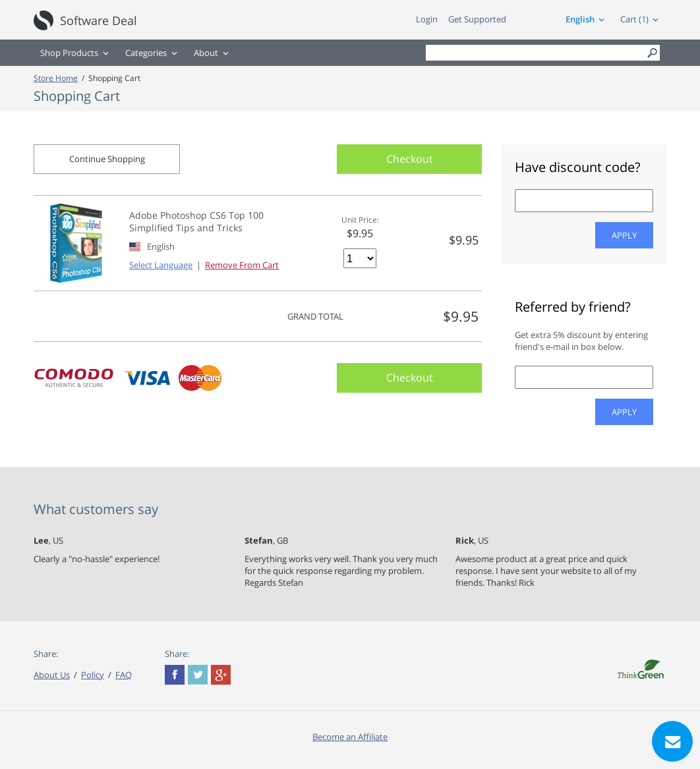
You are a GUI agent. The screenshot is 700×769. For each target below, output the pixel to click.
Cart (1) (634, 19)
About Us (52, 675)
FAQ (124, 675)
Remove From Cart (242, 265)
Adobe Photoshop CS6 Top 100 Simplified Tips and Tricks (196, 221)
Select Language (161, 265)
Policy (93, 675)
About (206, 53)
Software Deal (99, 20)
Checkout (410, 159)
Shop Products (69, 53)
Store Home (56, 78)
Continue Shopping (107, 159)
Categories (146, 53)
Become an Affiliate (350, 737)
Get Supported (477, 19)
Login (427, 19)
